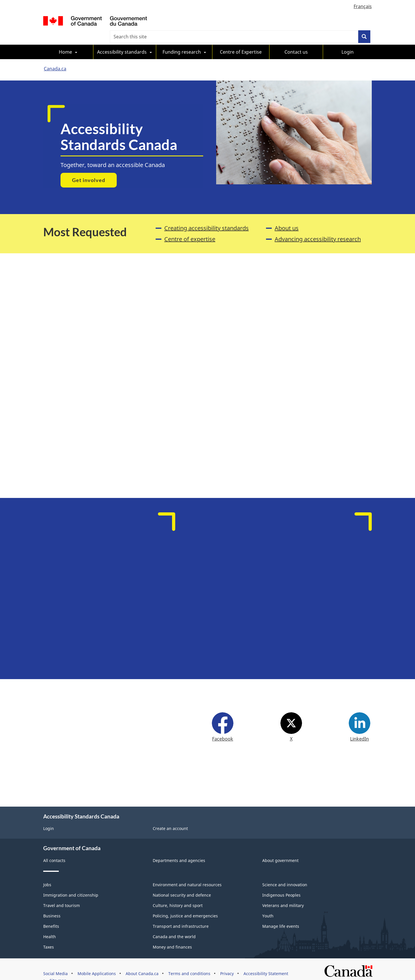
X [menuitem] (291, 728)
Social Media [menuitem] (55, 960)
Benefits (51, 913)
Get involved (89, 167)
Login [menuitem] (348, 39)
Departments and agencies (179, 847)
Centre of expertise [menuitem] (190, 226)
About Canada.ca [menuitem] (142, 960)
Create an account (170, 815)
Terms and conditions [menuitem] (189, 960)
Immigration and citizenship (71, 882)
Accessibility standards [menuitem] (122, 39)
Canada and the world (174, 923)
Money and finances (172, 934)
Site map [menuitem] (58, 967)
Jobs (47, 871)
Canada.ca (55, 56)
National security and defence (182, 882)
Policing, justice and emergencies (185, 903)
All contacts (54, 847)
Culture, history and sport (178, 892)
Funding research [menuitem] (182, 39)
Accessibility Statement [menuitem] (266, 960)
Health (50, 923)
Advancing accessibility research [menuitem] (318, 226)
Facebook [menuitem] (223, 728)
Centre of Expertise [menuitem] (241, 39)
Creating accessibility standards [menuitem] (206, 215)
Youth (268, 903)
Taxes (49, 934)
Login (49, 815)
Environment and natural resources (187, 871)
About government (280, 847)
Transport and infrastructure (181, 913)
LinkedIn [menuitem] (360, 728)
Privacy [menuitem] (227, 960)
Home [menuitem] (65, 39)
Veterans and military (283, 892)
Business (52, 903)
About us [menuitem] (287, 215)
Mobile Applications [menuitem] (97, 960)
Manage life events (281, 913)
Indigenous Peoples (281, 882)
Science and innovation (285, 871)
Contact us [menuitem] (296, 39)
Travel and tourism (62, 892)
